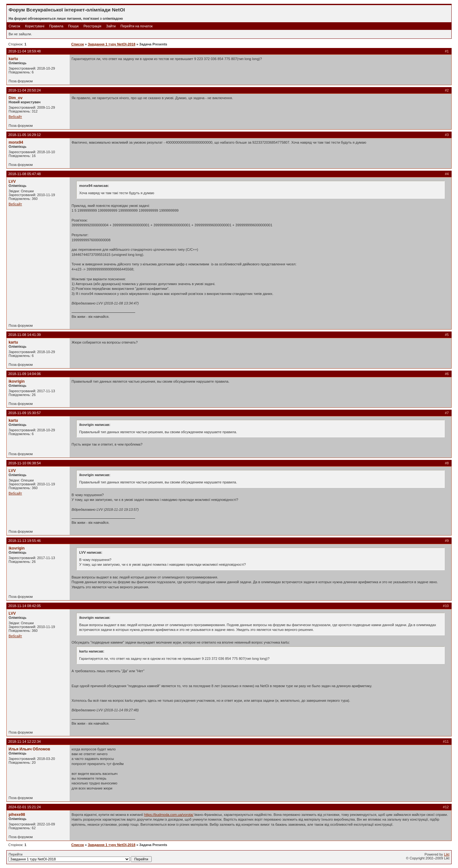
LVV (12, 181)
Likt (447, 854)
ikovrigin (17, 381)
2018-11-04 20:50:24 (24, 90)
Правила (56, 26)
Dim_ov (16, 98)
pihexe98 (17, 815)
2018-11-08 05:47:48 (24, 174)
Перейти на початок (137, 26)
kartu (13, 59)
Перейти (80, 857)
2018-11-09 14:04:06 (24, 374)
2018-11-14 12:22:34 (24, 742)
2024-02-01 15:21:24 (24, 807)
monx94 (16, 142)
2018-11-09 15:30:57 (24, 413)
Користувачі (35, 26)
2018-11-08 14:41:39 (24, 335)
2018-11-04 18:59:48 (24, 51)
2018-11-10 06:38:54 (24, 463)
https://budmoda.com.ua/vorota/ (169, 815)
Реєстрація (92, 26)
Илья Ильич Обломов (29, 749)
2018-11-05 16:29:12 (24, 135)
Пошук (73, 26)
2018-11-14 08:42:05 (24, 606)
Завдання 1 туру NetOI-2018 (112, 44)
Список (14, 26)
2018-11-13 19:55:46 (24, 541)
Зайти (111, 26)
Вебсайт (15, 117)
